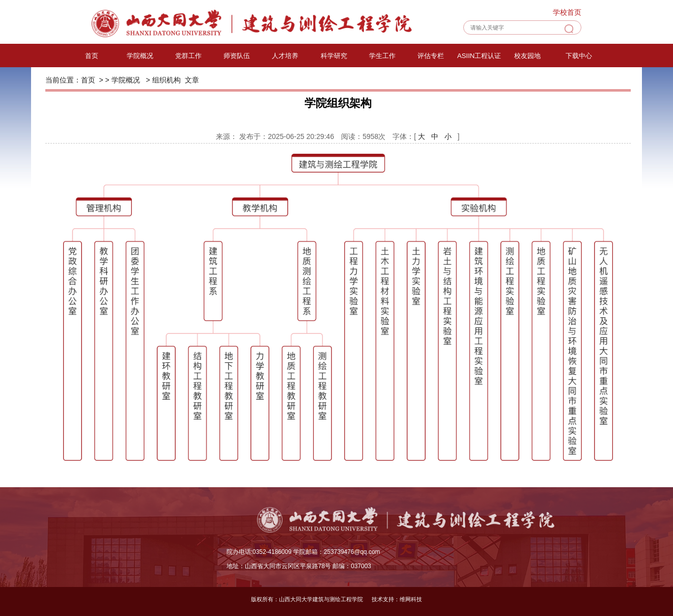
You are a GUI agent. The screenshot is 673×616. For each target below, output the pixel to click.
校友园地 (527, 56)
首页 (92, 56)
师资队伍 (237, 56)
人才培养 (285, 56)
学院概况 (140, 56)
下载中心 (579, 56)
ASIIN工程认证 (479, 56)
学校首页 (567, 12)
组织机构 (166, 80)
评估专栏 (431, 56)
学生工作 (382, 56)
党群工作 (188, 56)
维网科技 (411, 599)
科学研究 (334, 56)
